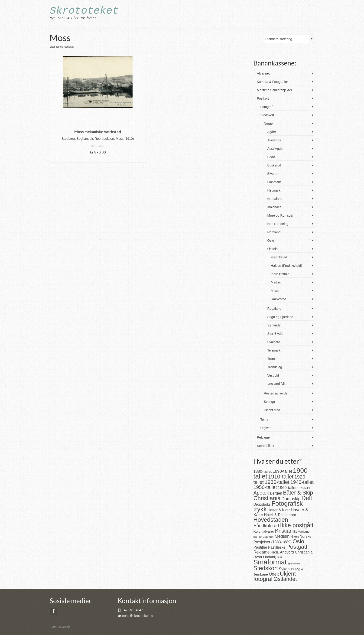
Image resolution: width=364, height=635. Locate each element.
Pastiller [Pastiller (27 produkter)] (260, 547)
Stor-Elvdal (275, 334)
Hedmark (274, 190)
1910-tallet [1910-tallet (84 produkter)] (281, 477)
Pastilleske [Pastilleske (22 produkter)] (277, 547)
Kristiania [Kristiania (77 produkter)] (286, 531)
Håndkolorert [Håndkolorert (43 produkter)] (266, 526)
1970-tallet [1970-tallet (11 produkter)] (304, 488)
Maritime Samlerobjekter (275, 90)
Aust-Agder (276, 149)
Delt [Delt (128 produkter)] (307, 498)
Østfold (273, 249)
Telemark (274, 350)
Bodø (271, 157)
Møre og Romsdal (280, 215)
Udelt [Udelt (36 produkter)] (274, 574)
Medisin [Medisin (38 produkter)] (282, 536)
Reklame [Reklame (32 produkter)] (262, 552)
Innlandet (274, 207)
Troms (272, 359)
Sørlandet (275, 325)
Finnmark (274, 182)
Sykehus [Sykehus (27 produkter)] (286, 569)
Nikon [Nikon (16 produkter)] (294, 537)
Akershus (274, 140)
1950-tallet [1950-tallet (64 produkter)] (265, 487)
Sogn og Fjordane (280, 317)
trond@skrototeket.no (135, 616)
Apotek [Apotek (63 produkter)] (261, 493)
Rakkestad (279, 299)
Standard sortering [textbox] (279, 39)
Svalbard (274, 342)
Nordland (274, 232)
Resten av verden (277, 393)
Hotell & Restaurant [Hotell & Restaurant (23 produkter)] (280, 515)
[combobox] (289, 39)
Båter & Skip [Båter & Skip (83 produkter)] (298, 493)
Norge (268, 124)
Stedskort (267, 115)
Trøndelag (275, 367)
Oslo (271, 241)
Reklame (263, 437)
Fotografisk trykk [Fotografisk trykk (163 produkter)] (278, 506)
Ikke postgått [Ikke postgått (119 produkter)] (297, 525)
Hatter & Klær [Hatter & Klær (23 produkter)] (279, 510)
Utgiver (266, 428)
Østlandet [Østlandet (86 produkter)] (285, 579)
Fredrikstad (279, 257)
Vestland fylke (277, 384)
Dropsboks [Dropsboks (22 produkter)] (262, 504)
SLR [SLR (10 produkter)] (280, 557)
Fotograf (266, 107)
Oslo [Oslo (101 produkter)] (298, 541)
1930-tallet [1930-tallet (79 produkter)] (277, 482)
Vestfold (273, 375)
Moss (275, 291)
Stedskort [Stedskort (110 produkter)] (266, 568)
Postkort (263, 98)
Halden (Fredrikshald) (287, 266)
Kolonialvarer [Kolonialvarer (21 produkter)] (264, 531)
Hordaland (275, 199)
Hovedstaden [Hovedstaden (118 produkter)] (271, 520)
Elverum (273, 174)
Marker (276, 282)
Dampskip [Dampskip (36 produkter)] (291, 499)
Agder (272, 132)
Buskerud (274, 165)
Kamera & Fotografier (273, 82)
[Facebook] (54, 611)
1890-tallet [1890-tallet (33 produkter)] (282, 471)
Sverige (269, 402)
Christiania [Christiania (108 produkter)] (267, 498)
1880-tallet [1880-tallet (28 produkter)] (263, 471)
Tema (264, 420)
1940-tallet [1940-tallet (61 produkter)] (302, 482)
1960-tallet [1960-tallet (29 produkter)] (287, 488)
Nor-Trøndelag (278, 224)
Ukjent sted (272, 410)
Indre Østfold (280, 274)
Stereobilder (266, 446)
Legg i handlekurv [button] (98, 159)
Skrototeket (84, 11)
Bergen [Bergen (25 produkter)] (276, 493)
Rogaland (274, 309)
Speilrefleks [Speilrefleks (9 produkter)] (294, 563)
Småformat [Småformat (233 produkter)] (270, 562)
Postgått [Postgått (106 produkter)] (297, 547)
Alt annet (263, 73)
